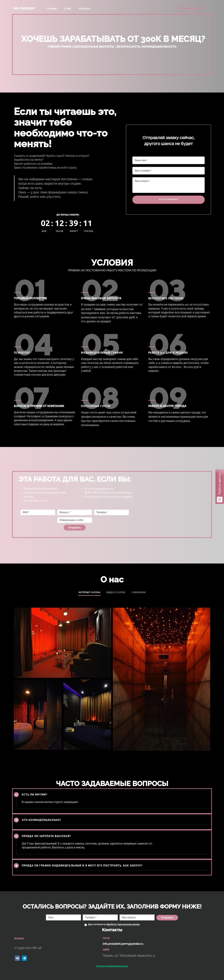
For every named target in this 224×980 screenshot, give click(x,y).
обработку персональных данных (123, 924)
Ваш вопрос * (169, 185)
